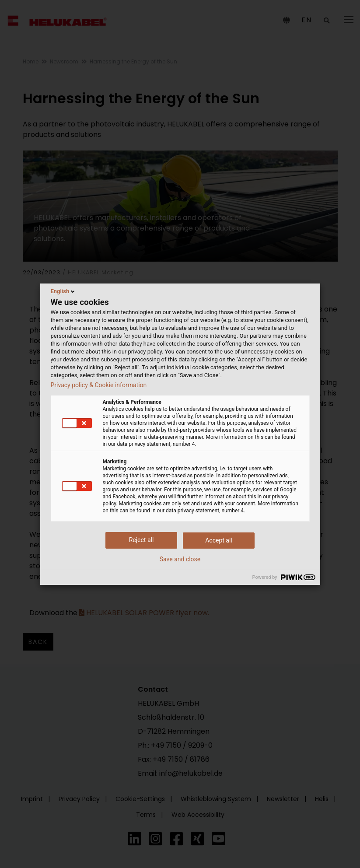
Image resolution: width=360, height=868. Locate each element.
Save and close (180, 559)
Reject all (142, 540)
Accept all (219, 540)
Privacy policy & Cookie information (99, 385)
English (64, 291)
